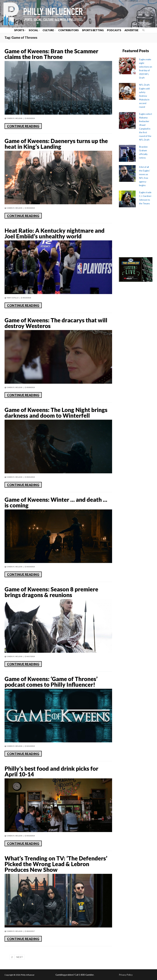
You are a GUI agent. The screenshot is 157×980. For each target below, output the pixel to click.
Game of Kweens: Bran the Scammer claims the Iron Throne (51, 54)
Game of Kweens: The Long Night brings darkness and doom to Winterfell (56, 413)
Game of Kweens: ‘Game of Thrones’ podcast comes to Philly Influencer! (51, 682)
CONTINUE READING (23, 126)
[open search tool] (143, 30)
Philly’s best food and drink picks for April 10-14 (51, 771)
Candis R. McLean (13, 118)
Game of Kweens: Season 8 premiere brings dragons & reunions (51, 592)
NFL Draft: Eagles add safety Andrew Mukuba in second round (145, 96)
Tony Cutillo (12, 298)
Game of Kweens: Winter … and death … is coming (56, 502)
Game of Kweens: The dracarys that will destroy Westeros (56, 323)
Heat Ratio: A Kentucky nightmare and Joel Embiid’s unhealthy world (55, 233)
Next (20, 957)
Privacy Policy (126, 975)
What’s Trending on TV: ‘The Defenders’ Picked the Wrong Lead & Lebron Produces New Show (56, 864)
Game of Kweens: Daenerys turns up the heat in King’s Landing (56, 144)
